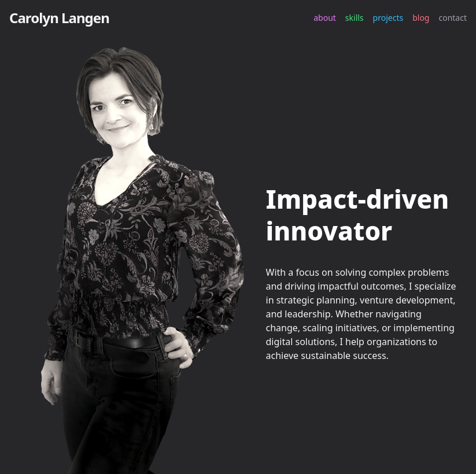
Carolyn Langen (59, 18)
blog (421, 18)
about (325, 18)
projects (388, 18)
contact (453, 18)
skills (355, 18)
